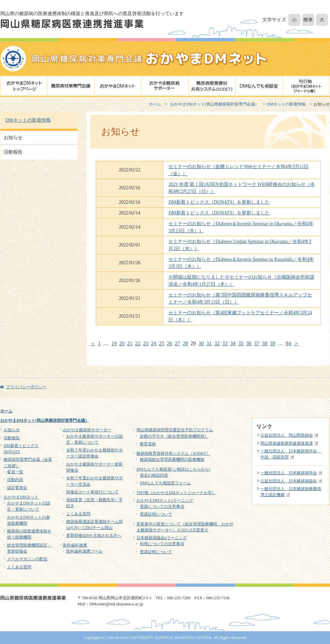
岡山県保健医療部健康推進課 (287, 443)
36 (249, 343)
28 (185, 343)
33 (225, 343)
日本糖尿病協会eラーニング (161, 538)
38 (265, 343)
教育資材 (148, 444)
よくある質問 (19, 567)
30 (201, 343)
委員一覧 (15, 472)
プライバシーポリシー (26, 387)
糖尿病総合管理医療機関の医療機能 (172, 459)
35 (241, 343)
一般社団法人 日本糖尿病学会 (289, 473)
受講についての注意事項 (162, 507)
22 (138, 343)
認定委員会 (17, 488)
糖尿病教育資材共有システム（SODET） (173, 453)
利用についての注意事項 (162, 544)
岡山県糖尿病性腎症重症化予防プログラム (175, 430)
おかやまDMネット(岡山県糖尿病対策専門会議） (214, 104)
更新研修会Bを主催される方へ (94, 535)
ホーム (155, 104)
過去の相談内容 (154, 475)
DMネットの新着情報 (286, 104)
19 (114, 343)
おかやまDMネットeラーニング (165, 500)
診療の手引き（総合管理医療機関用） (174, 436)
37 (257, 343)
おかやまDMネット (21, 497)
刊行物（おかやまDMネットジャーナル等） (176, 493)
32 (217, 343)
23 (146, 343)
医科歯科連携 (75, 545)
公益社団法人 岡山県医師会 (287, 435)
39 (273, 343)
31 (209, 343)
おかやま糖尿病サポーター (87, 430)
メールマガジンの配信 (27, 559)
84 (288, 343)
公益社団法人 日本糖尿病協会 (289, 481)
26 (169, 343)
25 (162, 343)
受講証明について (156, 514)
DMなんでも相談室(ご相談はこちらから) (173, 469)
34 (233, 343)
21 (130, 343)
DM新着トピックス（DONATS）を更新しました (219, 202)
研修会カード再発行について (92, 492)
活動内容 (15, 480)
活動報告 (13, 152)
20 (122, 343)
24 (154, 343)
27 (177, 343)
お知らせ (13, 138)
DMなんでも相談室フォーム (165, 483)
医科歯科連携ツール (84, 551)
